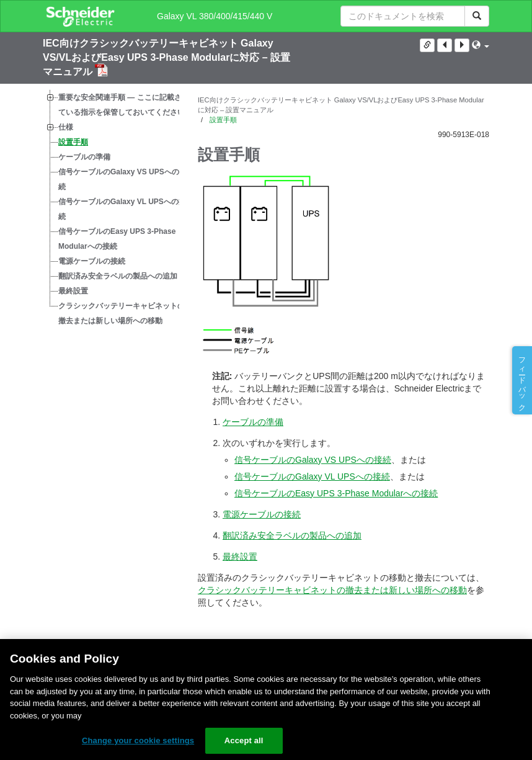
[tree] (111, 209)
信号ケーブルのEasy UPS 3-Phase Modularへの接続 (117, 239)
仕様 (66, 127)
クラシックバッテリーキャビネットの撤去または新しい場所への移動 (122, 313)
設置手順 (73, 142)
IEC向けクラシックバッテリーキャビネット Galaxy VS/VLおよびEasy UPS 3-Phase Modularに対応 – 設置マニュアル (166, 57)
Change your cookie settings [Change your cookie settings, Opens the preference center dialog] (138, 740)
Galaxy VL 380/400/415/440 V (215, 16)
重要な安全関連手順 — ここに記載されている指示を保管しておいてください (124, 105)
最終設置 (73, 291)
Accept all (244, 740)
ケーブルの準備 (84, 157)
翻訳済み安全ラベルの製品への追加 (118, 276)
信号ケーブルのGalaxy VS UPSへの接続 (122, 179)
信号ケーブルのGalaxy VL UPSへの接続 (122, 209)
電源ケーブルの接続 (92, 261)
